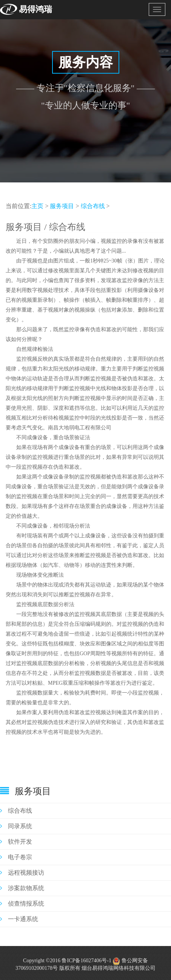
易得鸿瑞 (35, 9)
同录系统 (16, 826)
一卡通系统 (19, 919)
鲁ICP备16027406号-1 (86, 961)
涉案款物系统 (22, 888)
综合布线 (93, 206)
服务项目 (62, 206)
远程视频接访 (22, 873)
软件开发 (16, 842)
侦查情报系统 (22, 904)
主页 (37, 206)
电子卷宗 (16, 857)
